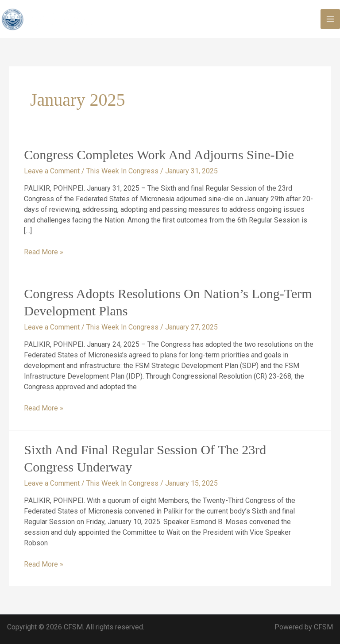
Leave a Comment (52, 171)
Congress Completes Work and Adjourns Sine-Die (159, 155)
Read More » (44, 251)
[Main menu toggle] (330, 19)
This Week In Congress (122, 171)
